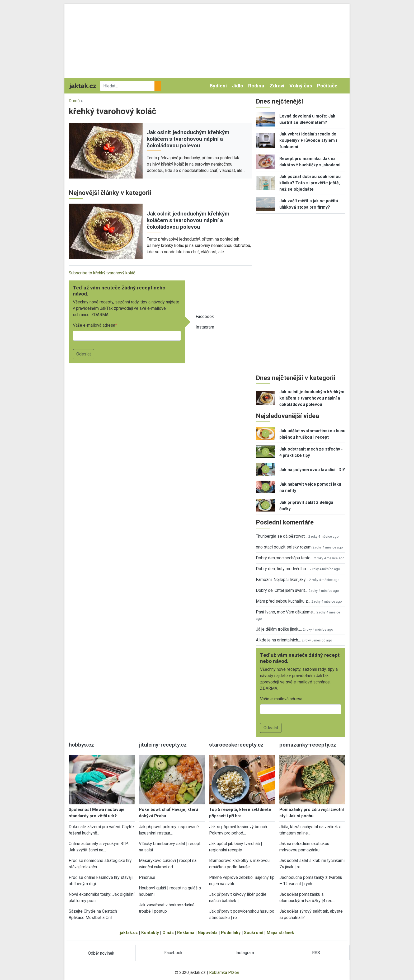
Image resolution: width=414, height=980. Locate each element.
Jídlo (237, 86)
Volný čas (301, 86)
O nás (168, 933)
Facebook (205, 316)
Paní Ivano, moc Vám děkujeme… (286, 612)
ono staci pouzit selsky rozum (284, 547)
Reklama (186, 933)
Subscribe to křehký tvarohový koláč (102, 273)
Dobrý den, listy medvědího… (282, 569)
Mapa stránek (280, 933)
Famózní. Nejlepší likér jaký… (282, 580)
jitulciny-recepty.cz (163, 745)
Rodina (256, 86)
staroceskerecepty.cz (236, 745)
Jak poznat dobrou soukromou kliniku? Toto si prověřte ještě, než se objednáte (310, 183)
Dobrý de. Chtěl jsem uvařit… (282, 590)
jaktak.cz (129, 933)
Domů (74, 101)
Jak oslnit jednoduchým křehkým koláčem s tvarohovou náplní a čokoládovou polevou (188, 139)
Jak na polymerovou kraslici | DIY (312, 470)
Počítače (327, 86)
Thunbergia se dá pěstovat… (282, 536)
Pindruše (147, 877)
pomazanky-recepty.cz (308, 745)
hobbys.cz (81, 745)
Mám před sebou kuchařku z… (283, 601)
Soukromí (254, 933)
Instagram (205, 327)
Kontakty (150, 933)
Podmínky (231, 933)
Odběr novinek (101, 953)
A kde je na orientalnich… (278, 640)
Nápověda (208, 933)
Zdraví (277, 86)
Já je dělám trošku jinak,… (279, 629)
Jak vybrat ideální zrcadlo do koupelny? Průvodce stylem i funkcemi (308, 140)
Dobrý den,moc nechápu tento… (284, 558)
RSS (316, 953)
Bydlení (218, 86)
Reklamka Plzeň (224, 972)
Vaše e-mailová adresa (94, 325)
